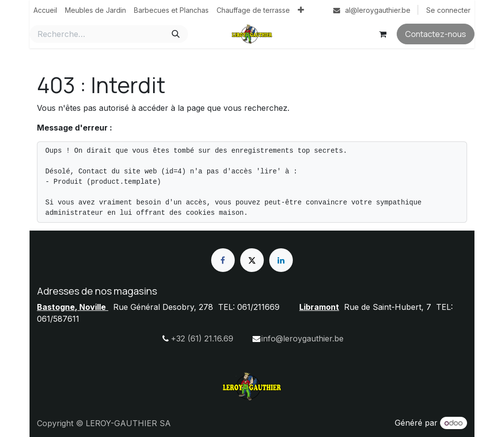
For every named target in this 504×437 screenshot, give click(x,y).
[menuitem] (45, 10)
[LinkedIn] (281, 260)
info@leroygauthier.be (302, 338)
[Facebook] (223, 260)
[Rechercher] (176, 34)
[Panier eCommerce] (382, 34)
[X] (252, 260)
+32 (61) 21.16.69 (202, 338)
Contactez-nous (436, 34)
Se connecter (448, 10)
